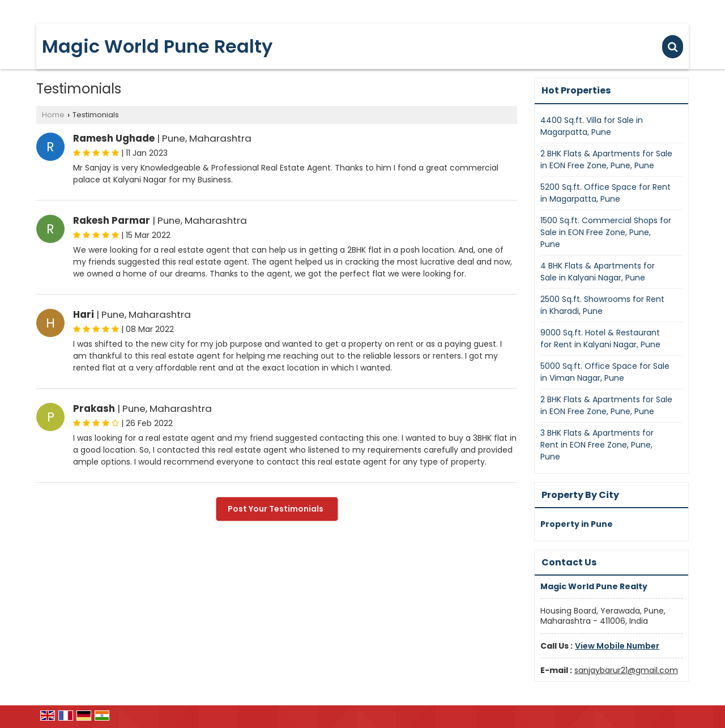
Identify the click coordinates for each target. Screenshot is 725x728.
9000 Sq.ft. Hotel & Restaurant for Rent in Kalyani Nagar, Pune (600, 339)
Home (53, 115)
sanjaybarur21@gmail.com (626, 670)
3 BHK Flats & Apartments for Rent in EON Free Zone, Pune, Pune (597, 445)
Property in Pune (577, 524)
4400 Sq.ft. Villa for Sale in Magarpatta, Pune (592, 126)
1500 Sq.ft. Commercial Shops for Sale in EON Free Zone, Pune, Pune (606, 232)
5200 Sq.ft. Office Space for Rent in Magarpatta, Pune (605, 193)
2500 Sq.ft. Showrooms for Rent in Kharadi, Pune (602, 305)
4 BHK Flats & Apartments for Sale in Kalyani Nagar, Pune (598, 272)
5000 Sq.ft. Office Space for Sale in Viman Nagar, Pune (605, 372)
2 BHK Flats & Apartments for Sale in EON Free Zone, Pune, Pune (606, 159)
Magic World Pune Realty (157, 46)
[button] (617, 646)
